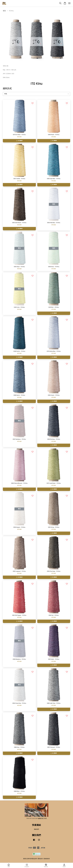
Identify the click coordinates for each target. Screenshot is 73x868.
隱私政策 (40, 859)
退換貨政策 (47, 859)
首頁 (4, 11)
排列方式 (7, 89)
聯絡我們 (36, 829)
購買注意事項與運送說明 (30, 859)
